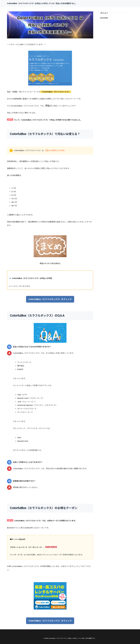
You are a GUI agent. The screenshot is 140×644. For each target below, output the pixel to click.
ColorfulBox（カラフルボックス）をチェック (50, 299)
